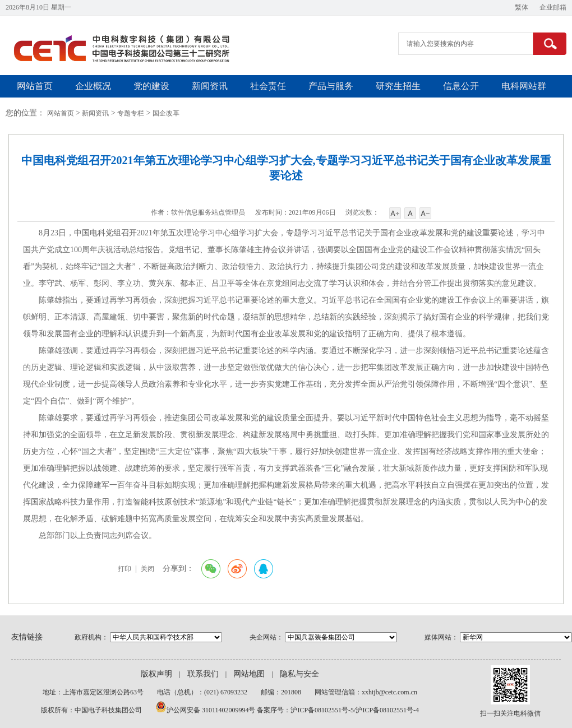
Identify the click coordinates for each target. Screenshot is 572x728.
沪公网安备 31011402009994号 (212, 710)
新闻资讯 (210, 86)
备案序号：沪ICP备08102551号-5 (305, 710)
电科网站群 (524, 86)
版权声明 (156, 674)
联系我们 (203, 674)
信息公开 (461, 86)
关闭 (147, 569)
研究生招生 (398, 86)
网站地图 (249, 674)
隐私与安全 (299, 674)
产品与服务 (331, 86)
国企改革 (166, 113)
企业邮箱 (553, 7)
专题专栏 (131, 113)
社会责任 (268, 86)
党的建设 (151, 86)
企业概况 (93, 86)
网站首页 (35, 86)
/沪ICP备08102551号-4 (386, 710)
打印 (124, 569)
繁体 (522, 7)
